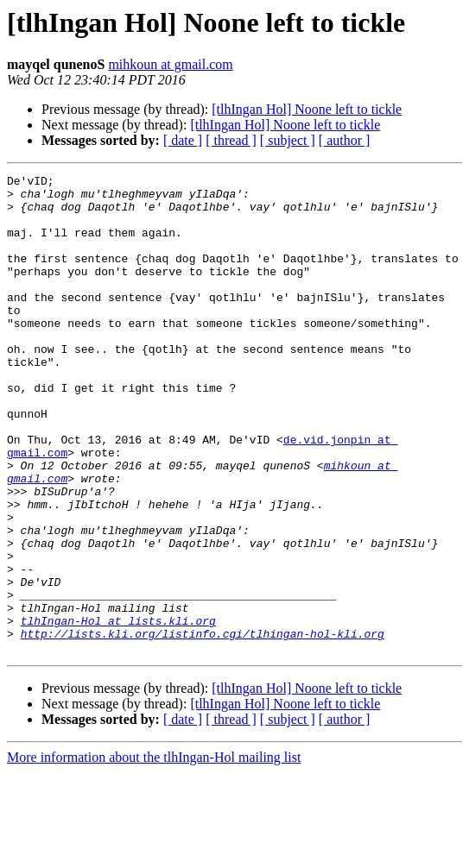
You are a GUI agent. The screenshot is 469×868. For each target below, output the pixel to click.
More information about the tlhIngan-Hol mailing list (154, 853)
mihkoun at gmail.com (170, 64)
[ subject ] (288, 140)
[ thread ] (231, 140)
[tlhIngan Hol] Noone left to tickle (307, 109)
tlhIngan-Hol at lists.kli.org (118, 711)
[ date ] (183, 140)
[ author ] (345, 140)
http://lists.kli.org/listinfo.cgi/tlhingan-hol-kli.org (203, 726)
